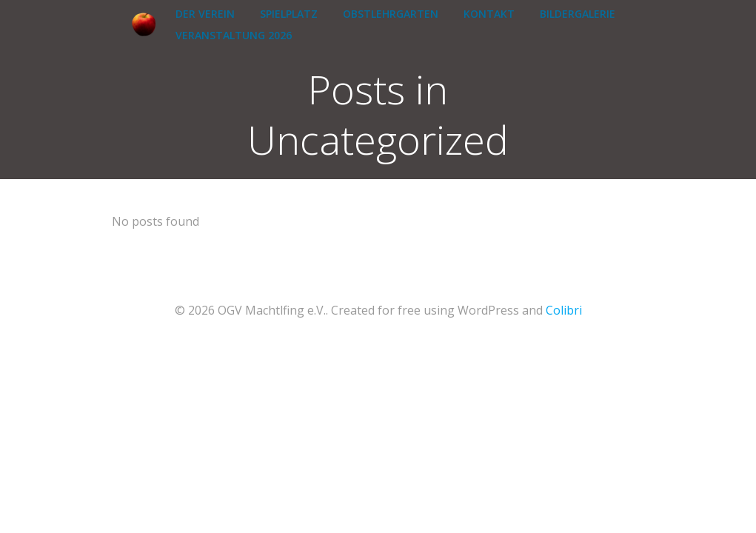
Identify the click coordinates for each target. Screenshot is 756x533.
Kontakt (489, 14)
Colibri (564, 310)
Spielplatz (289, 14)
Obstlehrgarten (391, 14)
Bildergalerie (578, 14)
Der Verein (205, 14)
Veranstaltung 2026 (234, 35)
